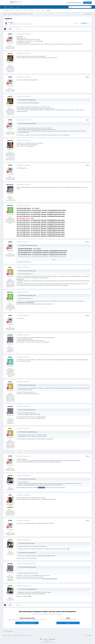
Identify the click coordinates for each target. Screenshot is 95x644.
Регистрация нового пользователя (27, 623)
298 (10, 217)
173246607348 (53, 255)
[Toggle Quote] (19, 100)
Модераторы (18, 10)
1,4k (10, 65)
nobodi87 (10, 335)
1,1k (10, 46)
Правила (25, 10)
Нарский (10, 140)
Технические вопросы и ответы (25, 24)
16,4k (10, 510)
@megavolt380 (41, 488)
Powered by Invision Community (48, 642)
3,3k (10, 196)
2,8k (10, 152)
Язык (41, 639)
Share (77, 23)
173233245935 (54, 251)
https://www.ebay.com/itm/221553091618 (25, 302)
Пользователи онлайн (8, 10)
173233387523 (53, 253)
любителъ (10, 205)
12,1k (10, 487)
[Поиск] (75, 7)
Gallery (38, 10)
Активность (12, 7)
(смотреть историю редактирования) (49, 579)
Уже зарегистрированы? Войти (74, 3)
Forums (48, 10)
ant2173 (10, 54)
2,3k (10, 369)
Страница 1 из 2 (19, 29)
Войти (68, 623)
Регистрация (87, 3)
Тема (46, 639)
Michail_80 (10, 185)
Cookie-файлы (52, 639)
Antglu (10, 357)
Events (43, 10)
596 (10, 279)
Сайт (6, 8)
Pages (18, 7)
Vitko (10, 495)
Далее (10, 29)
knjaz (10, 267)
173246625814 (53, 257)
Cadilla (12, 22)
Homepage (32, 10)
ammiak (10, 476)
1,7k (10, 346)
